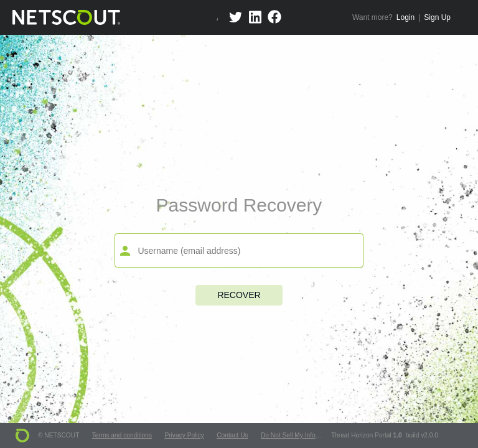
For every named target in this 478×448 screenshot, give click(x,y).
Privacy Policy (184, 435)
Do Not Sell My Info (288, 435)
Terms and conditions (122, 435)
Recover (239, 295)
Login (405, 17)
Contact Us (232, 435)
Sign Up (437, 17)
